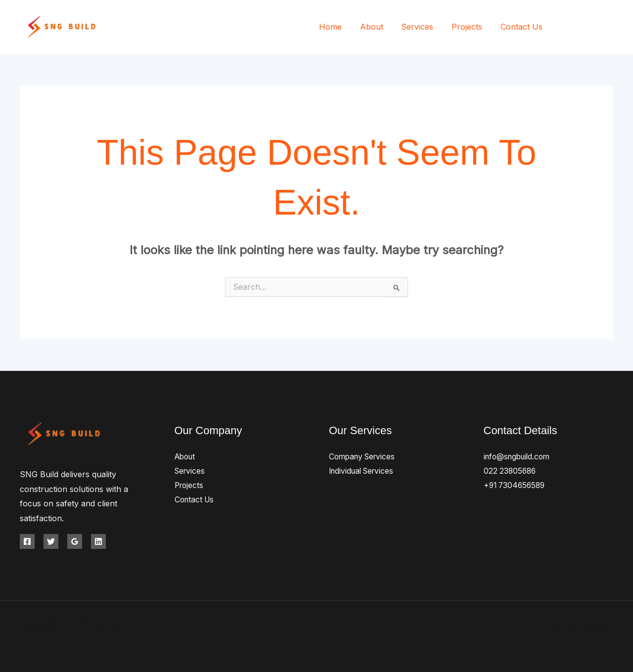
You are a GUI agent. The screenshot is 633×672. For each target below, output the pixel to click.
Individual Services (364, 471)
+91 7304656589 (516, 486)
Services (423, 27)
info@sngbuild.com (519, 456)
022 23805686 (511, 471)
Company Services (364, 456)
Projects (470, 27)
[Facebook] (565, 27)
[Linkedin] (98, 541)
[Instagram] (610, 27)
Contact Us (522, 27)
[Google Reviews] (75, 541)
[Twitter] (587, 27)
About (380, 27)
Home (341, 27)
